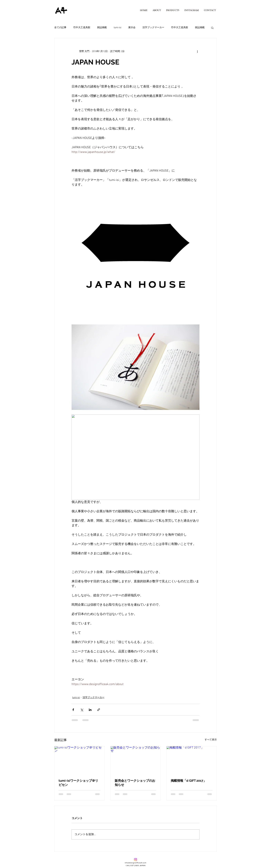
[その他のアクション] (197, 51)
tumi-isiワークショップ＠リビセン (78, 783)
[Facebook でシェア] (73, 710)
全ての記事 (60, 28)
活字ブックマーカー (153, 28)
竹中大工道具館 (82, 28)
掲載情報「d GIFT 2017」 (189, 781)
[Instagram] (135, 860)
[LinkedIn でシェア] (90, 710)
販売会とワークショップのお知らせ (135, 783)
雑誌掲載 (102, 28)
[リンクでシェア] (99, 710)
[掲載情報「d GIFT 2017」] (192, 760)
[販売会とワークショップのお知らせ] (136, 760)
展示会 (132, 28)
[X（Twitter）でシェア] (82, 710)
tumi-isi (118, 28)
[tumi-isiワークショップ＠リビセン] (79, 760)
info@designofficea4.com (136, 863)
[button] (173, 10)
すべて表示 (211, 740)
